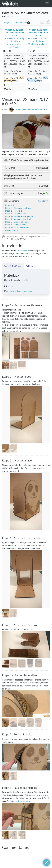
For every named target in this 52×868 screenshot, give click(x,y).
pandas (24, 251)
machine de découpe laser (20, 291)
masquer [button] (42, 201)
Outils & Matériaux (13, 266)
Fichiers (29, 266)
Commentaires (20, 23)
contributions (14, 41)
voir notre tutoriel (24, 801)
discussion (18, 38)
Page (7, 23)
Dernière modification (33, 110)
